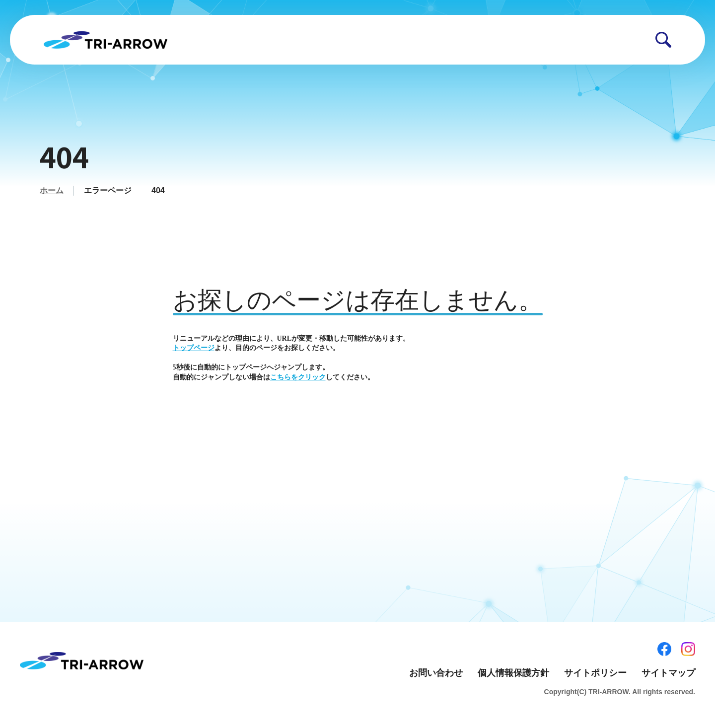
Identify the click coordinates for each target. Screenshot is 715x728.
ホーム (52, 190)
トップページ (194, 348)
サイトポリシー (595, 673)
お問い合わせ (436, 673)
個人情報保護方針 (513, 673)
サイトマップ (668, 673)
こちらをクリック (298, 377)
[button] (663, 40)
